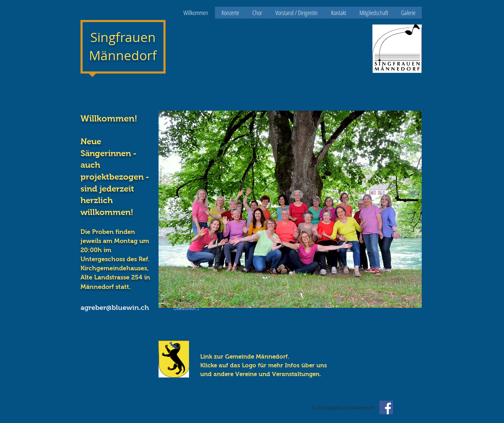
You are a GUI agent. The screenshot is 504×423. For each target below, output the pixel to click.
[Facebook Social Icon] (386, 407)
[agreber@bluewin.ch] (120, 307)
